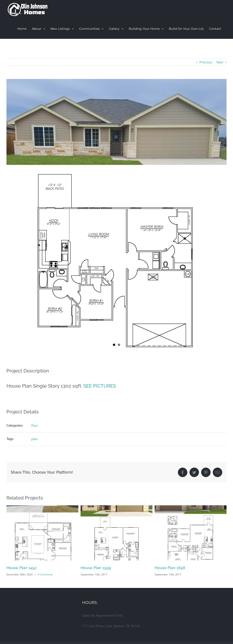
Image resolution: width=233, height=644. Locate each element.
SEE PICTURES (100, 385)
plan (34, 438)
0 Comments (45, 573)
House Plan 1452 (22, 567)
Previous (206, 62)
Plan (34, 424)
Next (220, 62)
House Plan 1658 (170, 567)
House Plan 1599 (96, 567)
